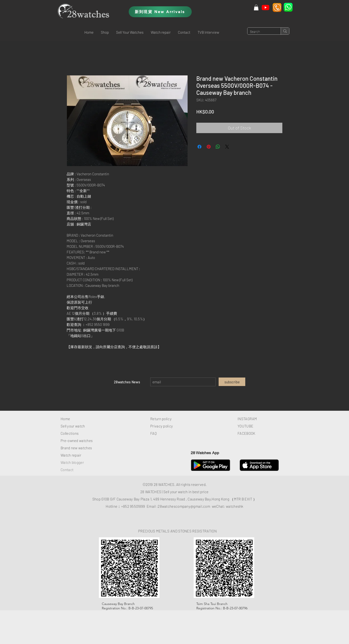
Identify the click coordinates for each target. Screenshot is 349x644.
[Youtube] (266, 7)
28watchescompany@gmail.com (184, 506)
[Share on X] (227, 147)
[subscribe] (232, 382)
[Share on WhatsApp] (218, 147)
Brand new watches (76, 448)
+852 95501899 (133, 506)
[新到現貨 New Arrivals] (160, 12)
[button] (105, 32)
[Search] (260, 32)
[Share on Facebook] (199, 147)
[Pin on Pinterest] (209, 147)
